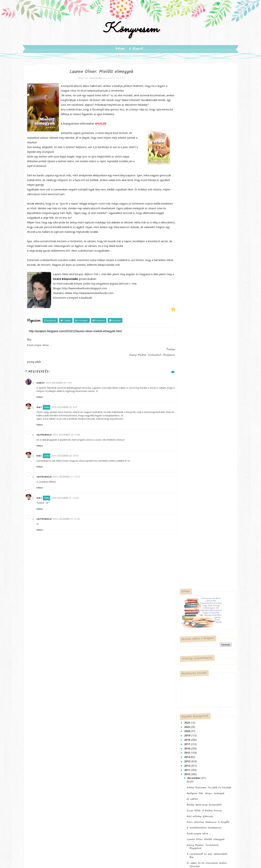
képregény (41, 735)
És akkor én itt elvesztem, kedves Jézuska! (201, 347)
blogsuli (121, 731)
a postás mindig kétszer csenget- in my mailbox (193, 715)
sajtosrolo (53, 440)
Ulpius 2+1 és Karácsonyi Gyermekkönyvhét (195, 408)
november (188, 470)
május (186, 495)
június (186, 491)
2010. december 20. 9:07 (73, 409)
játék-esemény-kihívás (116, 738)
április (186, 500)
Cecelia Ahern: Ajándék (194, 421)
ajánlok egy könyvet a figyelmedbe (190, 723)
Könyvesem (131, 33)
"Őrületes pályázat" (192, 360)
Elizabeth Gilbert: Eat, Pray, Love (200, 386)
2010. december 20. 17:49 (75, 440)
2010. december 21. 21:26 (75, 524)
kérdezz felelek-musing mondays (189, 753)
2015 (181, 235)
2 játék (185, 401)
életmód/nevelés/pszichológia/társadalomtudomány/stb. (61, 781)
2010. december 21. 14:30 (74, 503)
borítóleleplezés (179, 738)
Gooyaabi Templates (119, 810)
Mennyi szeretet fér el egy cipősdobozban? (197, 429)
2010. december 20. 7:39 (68, 384)
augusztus (188, 483)
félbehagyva (200, 738)
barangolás (197, 731)
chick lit (40, 713)
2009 (181, 517)
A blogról (136, 54)
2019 (181, 217)
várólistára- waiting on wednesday (190, 790)
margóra (139, 738)
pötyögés (108, 753)
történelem (72, 765)
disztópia (55, 713)
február (187, 508)
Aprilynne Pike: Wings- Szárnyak (199, 275)
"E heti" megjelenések (194, 354)
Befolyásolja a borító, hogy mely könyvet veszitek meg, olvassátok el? (197, 609)
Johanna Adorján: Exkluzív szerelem (202, 465)
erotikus (70, 713)
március (187, 504)
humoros (79, 721)
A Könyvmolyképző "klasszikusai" (200, 380)
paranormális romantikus (50, 743)
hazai (134, 731)
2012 (181, 248)
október (187, 474)
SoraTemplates (68, 810)
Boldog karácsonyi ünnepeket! (198, 287)
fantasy (39, 721)
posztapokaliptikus (46, 750)
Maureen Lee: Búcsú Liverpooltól (200, 454)
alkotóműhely (178, 731)
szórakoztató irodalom (48, 765)
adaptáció (108, 713)
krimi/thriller (67, 728)
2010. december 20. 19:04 (74, 461)
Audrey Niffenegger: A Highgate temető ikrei (199, 367)
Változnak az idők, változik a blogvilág (197, 629)
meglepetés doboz (113, 746)
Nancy (50, 385)
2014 (181, 239)
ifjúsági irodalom (45, 728)
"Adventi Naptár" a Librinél (197, 460)
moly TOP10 (177, 783)
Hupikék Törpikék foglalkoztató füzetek (198, 447)
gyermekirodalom (59, 721)
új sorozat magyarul (114, 768)
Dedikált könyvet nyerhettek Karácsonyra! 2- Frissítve (197, 393)
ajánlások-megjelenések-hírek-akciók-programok (124, 722)
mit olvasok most (139, 746)
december (188, 260)
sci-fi (83, 750)
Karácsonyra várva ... (193, 316)
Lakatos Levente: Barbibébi (197, 583)
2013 (181, 243)
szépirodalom (61, 758)
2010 (181, 256)
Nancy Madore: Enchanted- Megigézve (197, 329)
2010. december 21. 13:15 (75, 482)
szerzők (123, 753)
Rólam (120, 54)
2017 (181, 226)
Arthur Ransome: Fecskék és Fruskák (203, 270)
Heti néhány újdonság (194, 298)
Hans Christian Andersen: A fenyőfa (202, 304)
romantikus (69, 750)
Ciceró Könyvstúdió (93, 290)
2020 (181, 213)
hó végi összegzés (181, 746)
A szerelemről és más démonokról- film (201, 338)
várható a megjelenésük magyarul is (123, 761)
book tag (214, 731)
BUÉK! (184, 264)
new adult (58, 735)
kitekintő (202, 746)
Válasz (49, 399)
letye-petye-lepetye (182, 768)
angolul (107, 731)
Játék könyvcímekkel (193, 415)
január (186, 513)
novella (73, 735)
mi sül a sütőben (180, 775)
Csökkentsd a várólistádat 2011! (199, 375)
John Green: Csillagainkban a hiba (198, 542)
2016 (181, 230)
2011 (181, 252)
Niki (48, 409)
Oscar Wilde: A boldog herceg (198, 293)
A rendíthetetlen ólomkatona (198, 310)
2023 (181, 204)
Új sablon (186, 281)
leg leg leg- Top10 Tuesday (186, 761)
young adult (42, 773)
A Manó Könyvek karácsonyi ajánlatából (197, 438)
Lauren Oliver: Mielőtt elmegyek (199, 321)
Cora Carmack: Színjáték (195, 562)
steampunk (41, 758)
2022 (181, 209)
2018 (181, 222)
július (185, 487)
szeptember (190, 478)
